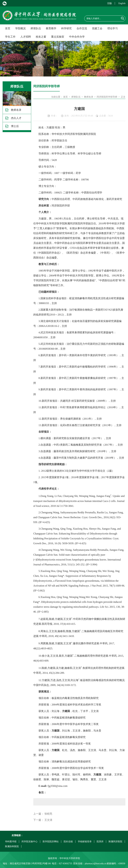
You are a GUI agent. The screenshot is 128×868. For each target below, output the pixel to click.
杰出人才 (16, 118)
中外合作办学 (77, 37)
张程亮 (48, 814)
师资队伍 (36, 28)
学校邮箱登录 (85, 842)
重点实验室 (58, 37)
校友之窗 (41, 37)
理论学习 (112, 28)
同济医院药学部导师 (107, 97)
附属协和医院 (12, 846)
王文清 (48, 820)
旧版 (110, 3)
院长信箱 (68, 842)
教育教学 (51, 28)
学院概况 (20, 28)
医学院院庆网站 (51, 842)
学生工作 (10, 37)
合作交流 (82, 28)
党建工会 (97, 28)
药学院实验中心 (30, 842)
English (122, 3)
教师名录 (16, 110)
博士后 (15, 126)
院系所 (100, 842)
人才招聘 (26, 37)
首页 (8, 28)
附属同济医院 (115, 842)
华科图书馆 (11, 842)
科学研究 (66, 28)
